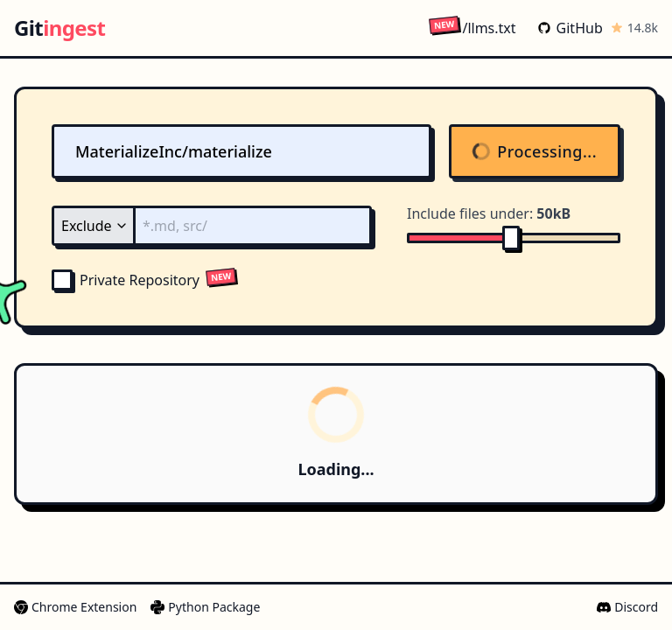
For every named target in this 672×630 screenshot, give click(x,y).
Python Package (205, 607)
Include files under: (489, 213)
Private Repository (126, 280)
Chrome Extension (75, 607)
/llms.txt (472, 28)
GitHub (570, 28)
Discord (627, 607)
